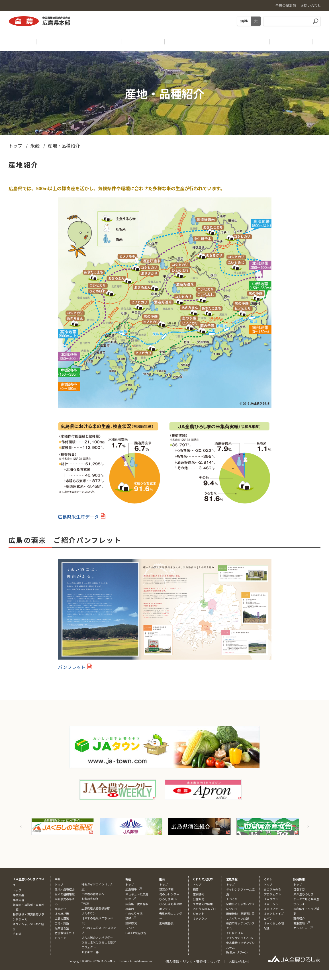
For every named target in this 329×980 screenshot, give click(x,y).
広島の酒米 (62, 918)
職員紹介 (299, 918)
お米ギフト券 (90, 952)
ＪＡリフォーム (274, 909)
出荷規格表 (166, 923)
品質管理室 (62, 928)
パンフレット (72, 667)
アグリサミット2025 (240, 938)
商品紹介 (60, 909)
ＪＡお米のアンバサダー (97, 937)
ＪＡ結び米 (62, 913)
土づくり (232, 899)
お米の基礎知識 (65, 894)
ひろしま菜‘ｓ (168, 899)
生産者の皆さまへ (93, 894)
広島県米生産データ (78, 517)
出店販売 (199, 899)
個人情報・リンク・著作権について (193, 961)
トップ (15, 146)
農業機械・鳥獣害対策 (240, 913)
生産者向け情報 (203, 904)
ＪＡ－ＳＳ (271, 904)
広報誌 (17, 934)
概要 (196, 889)
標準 (244, 21)
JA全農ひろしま (304, 894)
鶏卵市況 (131, 923)
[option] (63, 826)
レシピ (130, 928)
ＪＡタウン (200, 918)
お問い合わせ (239, 961)
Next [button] (308, 826)
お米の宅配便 (90, 899)
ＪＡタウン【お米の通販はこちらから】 (97, 918)
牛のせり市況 (134, 913)
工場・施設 (62, 923)
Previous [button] (21, 826)
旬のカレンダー (169, 894)
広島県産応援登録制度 (96, 908)
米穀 (35, 146)
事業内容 (19, 900)
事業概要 (19, 895)
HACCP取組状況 (136, 933)
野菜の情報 (166, 889)
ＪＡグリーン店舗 (238, 918)
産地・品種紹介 (65, 889)
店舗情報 (199, 894)
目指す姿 (299, 889)
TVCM (85, 904)
